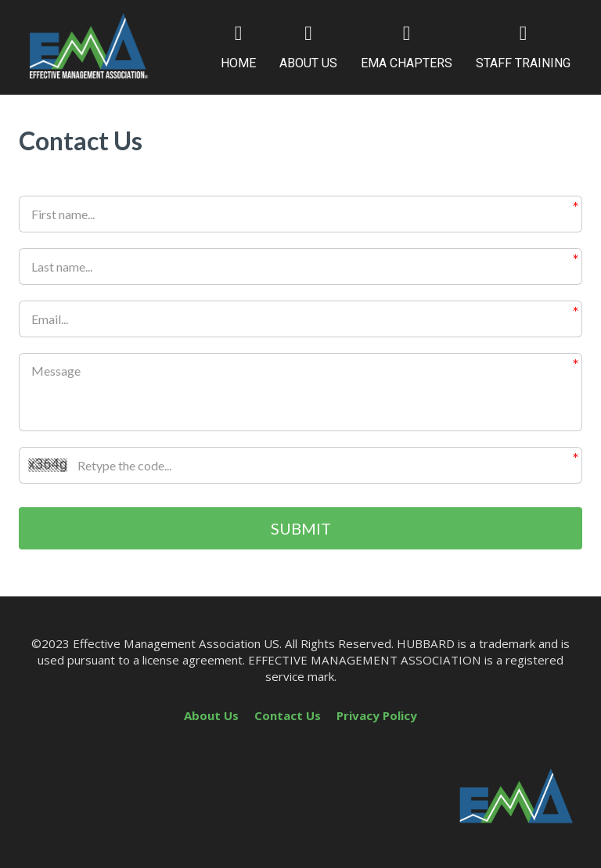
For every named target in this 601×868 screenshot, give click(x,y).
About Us (211, 716)
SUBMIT (301, 528)
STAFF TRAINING (523, 47)
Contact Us (288, 716)
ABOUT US (308, 47)
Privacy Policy (377, 716)
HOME (238, 47)
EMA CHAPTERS (407, 47)
